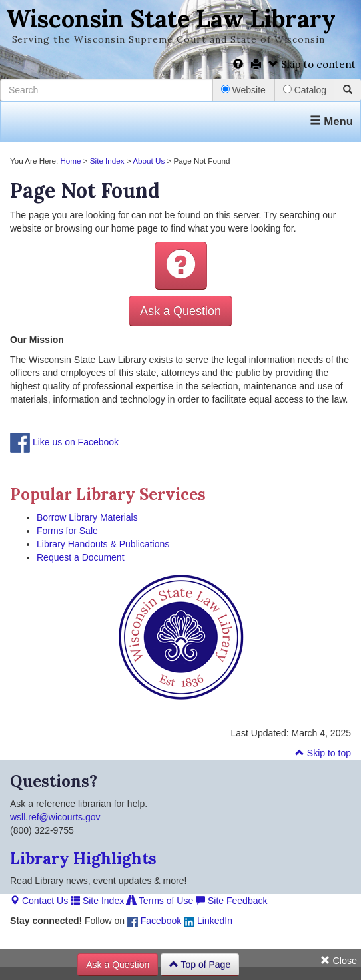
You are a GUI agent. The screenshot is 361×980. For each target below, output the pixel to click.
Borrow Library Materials (87, 517)
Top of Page (200, 965)
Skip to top (323, 753)
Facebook (154, 921)
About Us (149, 161)
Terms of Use (160, 901)
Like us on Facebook (76, 442)
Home (70, 161)
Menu (331, 122)
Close (339, 961)
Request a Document (81, 557)
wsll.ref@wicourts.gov (55, 817)
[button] (181, 266)
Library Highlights (83, 858)
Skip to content (312, 64)
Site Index (107, 161)
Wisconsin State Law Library (171, 19)
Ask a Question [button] (180, 311)
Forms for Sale (67, 531)
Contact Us (39, 901)
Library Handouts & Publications (103, 544)
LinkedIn (208, 921)
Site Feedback (231, 901)
